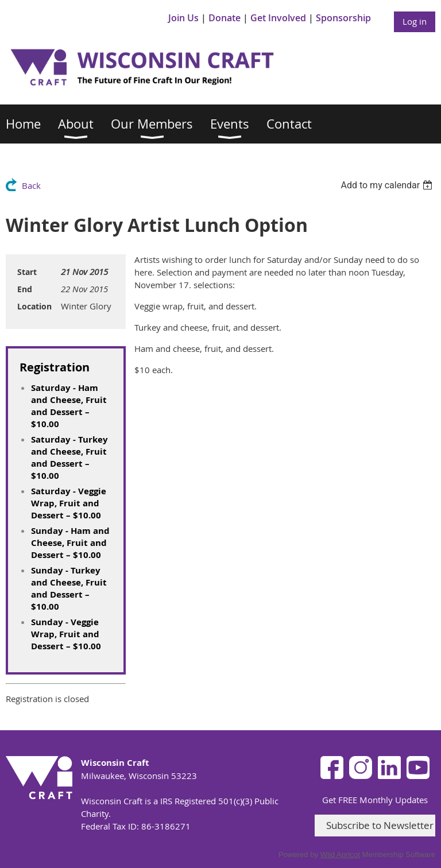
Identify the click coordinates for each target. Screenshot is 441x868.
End (25, 289)
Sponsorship (343, 18)
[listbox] (388, 185)
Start (27, 272)
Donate (225, 18)
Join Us (183, 18)
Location (34, 306)
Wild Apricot (340, 855)
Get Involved (278, 18)
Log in (415, 21)
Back (31, 185)
